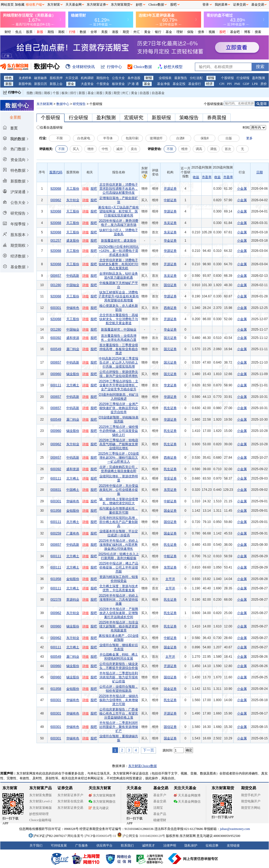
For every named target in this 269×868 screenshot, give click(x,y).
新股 (40, 32)
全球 (94, 32)
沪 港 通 (133, 84)
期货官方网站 (251, 808)
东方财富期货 (223, 788)
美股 (104, 32)
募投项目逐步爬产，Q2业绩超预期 (119, 638)
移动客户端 (34, 5)
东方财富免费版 (41, 795)
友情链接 (233, 845)
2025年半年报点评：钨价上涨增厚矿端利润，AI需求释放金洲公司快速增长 (119, 545)
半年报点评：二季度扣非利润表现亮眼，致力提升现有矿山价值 (119, 677)
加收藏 (20, 5)
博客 (247, 32)
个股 (56, 93)
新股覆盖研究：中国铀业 (119, 330)
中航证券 (170, 556)
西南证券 (170, 308)
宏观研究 (134, 118)
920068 (56, 189)
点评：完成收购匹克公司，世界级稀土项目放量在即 (119, 469)
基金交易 (160, 801)
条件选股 (134, 78)
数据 (83, 32)
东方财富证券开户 (70, 795)
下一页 (148, 750)
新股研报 (161, 118)
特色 (9, 78)
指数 (30, 93)
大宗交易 (72, 78)
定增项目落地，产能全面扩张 (119, 200)
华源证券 (170, 211)
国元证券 (170, 338)
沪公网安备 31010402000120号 (141, 836)
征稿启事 (212, 845)
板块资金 (118, 84)
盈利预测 (259, 78)
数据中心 (63, 104)
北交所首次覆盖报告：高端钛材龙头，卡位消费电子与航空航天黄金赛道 (119, 319)
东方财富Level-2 (41, 801)
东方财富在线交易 (70, 801)
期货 (126, 32)
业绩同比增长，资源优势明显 (119, 478)
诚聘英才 (148, 845)
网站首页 (7, 5)
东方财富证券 (96, 5)
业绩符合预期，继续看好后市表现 (119, 647)
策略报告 (189, 118)
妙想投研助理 (39, 814)
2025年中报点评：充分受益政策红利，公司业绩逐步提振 (119, 490)
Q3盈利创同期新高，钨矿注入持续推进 (119, 397)
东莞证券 (170, 490)
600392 (56, 338)
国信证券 (170, 285)
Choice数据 (156, 5)
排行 (73, 93)
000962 (56, 200)
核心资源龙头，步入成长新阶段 (119, 308)
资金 (71, 84)
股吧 (223, 32)
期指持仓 (103, 78)
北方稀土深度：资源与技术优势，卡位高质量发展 (119, 588)
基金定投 (179, 84)
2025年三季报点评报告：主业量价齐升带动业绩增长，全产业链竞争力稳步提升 (119, 385)
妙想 (139, 5)
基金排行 (195, 84)
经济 (209, 84)
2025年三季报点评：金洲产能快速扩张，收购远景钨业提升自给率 (119, 408)
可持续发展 (59, 845)
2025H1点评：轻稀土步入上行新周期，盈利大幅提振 (119, 556)
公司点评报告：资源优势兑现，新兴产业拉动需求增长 (119, 374)
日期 (260, 172)
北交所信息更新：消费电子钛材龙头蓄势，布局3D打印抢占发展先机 (119, 264)
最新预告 (181, 78)
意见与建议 (99, 808)
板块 (65, 93)
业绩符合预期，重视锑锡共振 (119, 738)
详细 (85, 189)
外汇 (137, 32)
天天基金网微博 (187, 795)
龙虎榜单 (25, 78)
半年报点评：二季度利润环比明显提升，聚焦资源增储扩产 (119, 727)
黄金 (147, 32)
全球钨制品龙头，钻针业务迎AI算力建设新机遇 (119, 276)
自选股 (144, 93)
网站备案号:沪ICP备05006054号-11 (92, 836)
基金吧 (235, 32)
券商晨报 (217, 118)
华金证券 (170, 241)
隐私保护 (191, 845)
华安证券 (170, 478)
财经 (8, 32)
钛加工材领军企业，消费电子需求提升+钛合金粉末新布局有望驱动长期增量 (119, 296)
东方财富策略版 (41, 808)
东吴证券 (170, 223)
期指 (51, 32)
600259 (56, 533)
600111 (56, 385)
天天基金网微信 (187, 802)
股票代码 (56, 172)
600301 (56, 308)
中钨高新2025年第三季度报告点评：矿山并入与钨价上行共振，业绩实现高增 (119, 362)
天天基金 (134, 788)
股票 (29, 32)
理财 (180, 32)
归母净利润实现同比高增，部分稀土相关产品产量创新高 (119, 522)
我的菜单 (221, 5)
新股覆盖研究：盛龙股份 (119, 241)
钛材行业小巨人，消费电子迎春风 (119, 232)
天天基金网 (74, 5)
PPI (229, 84)
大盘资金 (87, 84)
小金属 (242, 189)
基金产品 (160, 814)
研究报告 (79, 104)
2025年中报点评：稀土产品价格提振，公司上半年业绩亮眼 (119, 567)
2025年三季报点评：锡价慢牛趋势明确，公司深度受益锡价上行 (119, 431)
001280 (56, 285)
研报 (211, 78)
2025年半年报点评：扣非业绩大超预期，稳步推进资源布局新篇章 (119, 626)
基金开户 (160, 795)
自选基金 (158, 93)
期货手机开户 (251, 795)
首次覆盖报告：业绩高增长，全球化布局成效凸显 (119, 338)
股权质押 (56, 78)
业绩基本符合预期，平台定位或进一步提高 (119, 533)
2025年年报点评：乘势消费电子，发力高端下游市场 (119, 223)
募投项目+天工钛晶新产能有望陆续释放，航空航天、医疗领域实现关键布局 (119, 211)
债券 (201, 32)
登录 (206, 5)
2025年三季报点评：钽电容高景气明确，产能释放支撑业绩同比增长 (119, 444)
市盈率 (207, 177)
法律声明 (170, 845)
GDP (246, 84)
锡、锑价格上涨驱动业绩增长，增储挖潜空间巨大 (119, 501)
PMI (237, 84)
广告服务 (82, 845)
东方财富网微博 (102, 795)
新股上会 (56, 84)
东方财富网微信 (102, 802)
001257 (56, 241)
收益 (196, 177)
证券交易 (239, 5)
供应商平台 (104, 845)
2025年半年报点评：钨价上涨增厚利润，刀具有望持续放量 (119, 600)
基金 (169, 32)
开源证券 (170, 189)
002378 (56, 600)
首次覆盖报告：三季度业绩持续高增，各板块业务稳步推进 (119, 349)
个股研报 (227, 78)
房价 (264, 84)
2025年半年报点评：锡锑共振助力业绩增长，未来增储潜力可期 (119, 700)
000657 (56, 276)
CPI (222, 84)
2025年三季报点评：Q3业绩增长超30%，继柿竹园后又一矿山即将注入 (119, 458)
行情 (72, 32)
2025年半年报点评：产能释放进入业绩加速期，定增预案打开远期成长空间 (119, 613)
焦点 (19, 32)
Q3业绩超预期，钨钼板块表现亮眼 (119, 419)
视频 (212, 32)
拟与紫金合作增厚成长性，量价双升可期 (119, 510)
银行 (158, 32)
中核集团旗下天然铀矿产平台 (119, 285)
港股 (115, 32)
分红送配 (196, 78)
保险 (190, 32)
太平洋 (170, 579)
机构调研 (87, 78)
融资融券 (41, 78)
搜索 (258, 32)
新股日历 (41, 84)
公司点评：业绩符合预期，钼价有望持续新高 (119, 689)
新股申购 (25, 84)
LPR (255, 84)
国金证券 (170, 511)
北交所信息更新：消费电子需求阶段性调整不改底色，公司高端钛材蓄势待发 (119, 189)
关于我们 (36, 845)
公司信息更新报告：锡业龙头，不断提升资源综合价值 (119, 666)
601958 (56, 511)
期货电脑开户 (251, 801)
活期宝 (158, 808)
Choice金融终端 (40, 820)
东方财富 (10, 788)
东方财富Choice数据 (143, 766)
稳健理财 (160, 820)
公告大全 (118, 78)
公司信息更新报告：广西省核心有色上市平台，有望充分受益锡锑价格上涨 (119, 713)
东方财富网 (45, 104)
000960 (56, 374)
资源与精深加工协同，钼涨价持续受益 (119, 579)
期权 (61, 32)
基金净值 (163, 84)
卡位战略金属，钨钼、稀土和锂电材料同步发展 (119, 656)
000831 (56, 490)
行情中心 (14, 92)
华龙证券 (170, 385)
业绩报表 (165, 78)
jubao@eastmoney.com (235, 829)
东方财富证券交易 (70, 808)
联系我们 (127, 845)
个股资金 (103, 84)
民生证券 (170, 408)
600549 (56, 349)
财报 (149, 78)
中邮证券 (170, 200)
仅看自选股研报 (51, 128)
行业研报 (243, 78)
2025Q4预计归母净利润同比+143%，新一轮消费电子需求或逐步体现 (119, 251)
